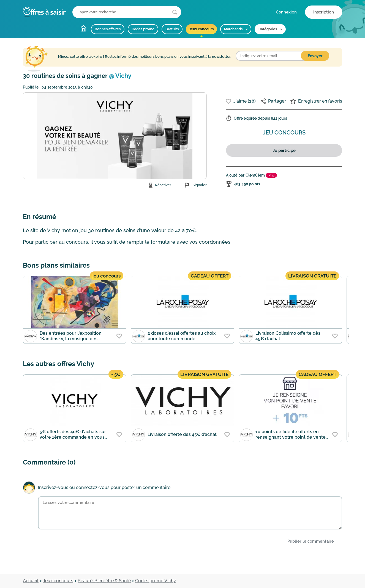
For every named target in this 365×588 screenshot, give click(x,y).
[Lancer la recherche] (175, 12)
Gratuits (172, 29)
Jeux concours (201, 29)
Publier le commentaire (311, 541)
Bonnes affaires (108, 29)
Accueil (83, 28)
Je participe (284, 150)
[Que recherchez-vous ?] (127, 12)
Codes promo (143, 29)
